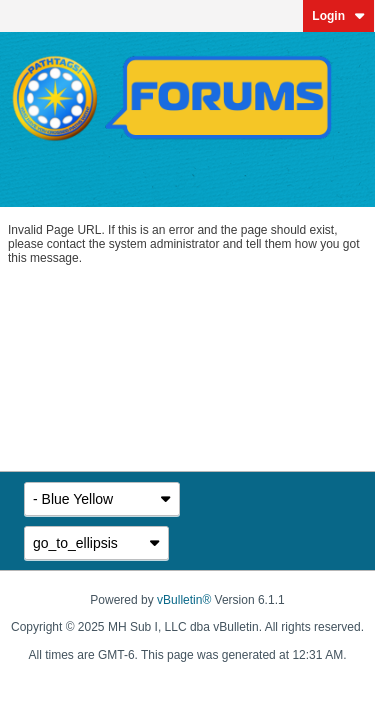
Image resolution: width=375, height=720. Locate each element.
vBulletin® (184, 600)
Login (338, 16)
